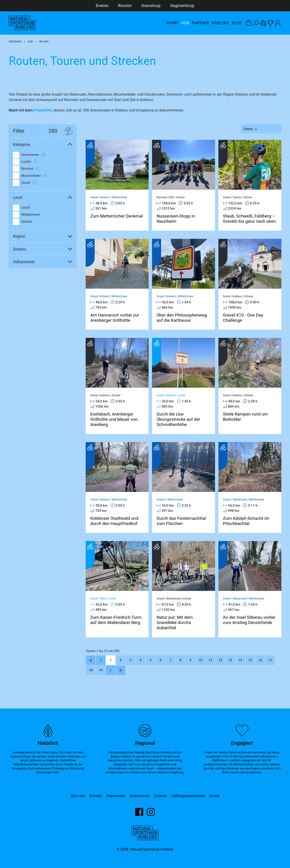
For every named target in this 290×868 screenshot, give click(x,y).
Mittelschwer (26, 215)
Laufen (22, 162)
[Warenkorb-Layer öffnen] (249, 23)
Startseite (15, 41)
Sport (172, 23)
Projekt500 (43, 110)
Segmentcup (182, 6)
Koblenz (220, 23)
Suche (214, 796)
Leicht (21, 208)
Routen (125, 6)
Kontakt (96, 796)
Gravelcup (151, 6)
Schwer (22, 222)
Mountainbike (27, 176)
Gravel (22, 183)
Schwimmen (26, 155)
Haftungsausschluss (188, 796)
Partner (201, 23)
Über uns (78, 796)
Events (102, 6)
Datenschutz (139, 796)
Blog (237, 23)
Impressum (116, 796)
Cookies (161, 796)
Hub (185, 23)
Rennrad (23, 169)
